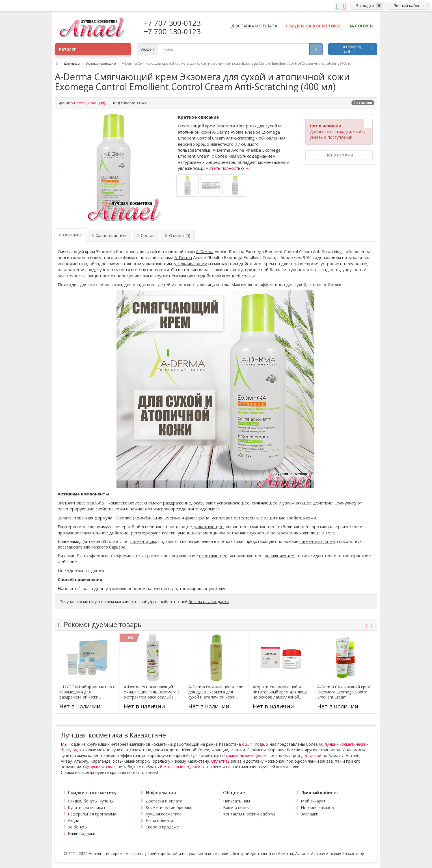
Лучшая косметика (164, 814)
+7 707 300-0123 (172, 23)
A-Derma (205, 251)
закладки (342, 131)
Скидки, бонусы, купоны (91, 801)
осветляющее (213, 556)
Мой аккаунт (313, 801)
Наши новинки (159, 820)
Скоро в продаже (162, 827)
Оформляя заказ (99, 767)
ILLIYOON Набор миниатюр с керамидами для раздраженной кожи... (87, 692)
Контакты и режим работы (249, 814)
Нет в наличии (339, 155)
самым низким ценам (246, 755)
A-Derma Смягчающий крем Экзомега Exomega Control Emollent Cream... (344, 692)
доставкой (311, 755)
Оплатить (220, 761)
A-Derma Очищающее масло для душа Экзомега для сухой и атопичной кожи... (216, 692)
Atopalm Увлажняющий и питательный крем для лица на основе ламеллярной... (280, 692)
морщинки (214, 533)
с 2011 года (253, 744)
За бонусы (78, 827)
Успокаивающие (101, 63)
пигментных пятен (317, 541)
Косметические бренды (168, 807)
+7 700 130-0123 (172, 31)
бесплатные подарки (209, 601)
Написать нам (236, 801)
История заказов (317, 807)
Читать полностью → (228, 168)
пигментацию (143, 541)
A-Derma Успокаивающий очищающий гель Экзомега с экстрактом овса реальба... (152, 692)
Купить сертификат (87, 807)
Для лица (72, 63)
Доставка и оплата (164, 801)
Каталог (92, 49)
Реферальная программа (92, 814)
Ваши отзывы (236, 807)
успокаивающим (191, 264)
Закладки (310, 814)
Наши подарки (82, 833)
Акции (74, 820)
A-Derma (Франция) (88, 103)
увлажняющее (297, 503)
